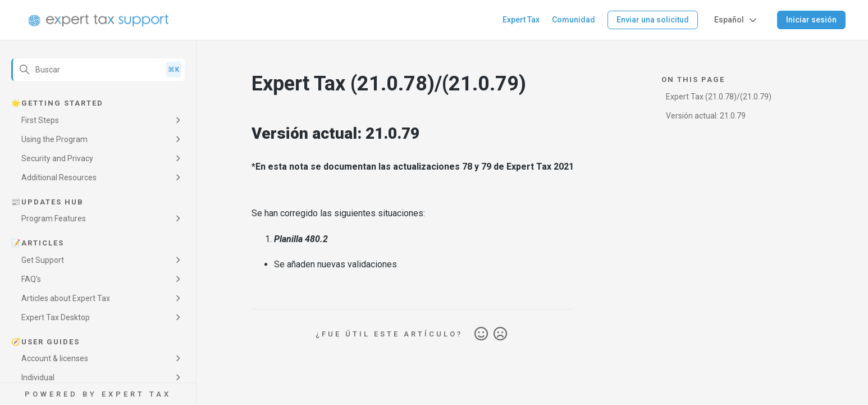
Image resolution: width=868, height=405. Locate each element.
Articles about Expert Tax (66, 298)
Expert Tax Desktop (56, 317)
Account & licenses (55, 358)
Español (736, 20)
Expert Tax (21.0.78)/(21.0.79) (719, 97)
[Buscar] (98, 70)
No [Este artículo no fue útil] (500, 334)
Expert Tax (521, 20)
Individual (38, 377)
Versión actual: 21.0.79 (706, 116)
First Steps (40, 120)
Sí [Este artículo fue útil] (481, 334)
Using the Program (54, 139)
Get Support (43, 260)
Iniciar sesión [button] (811, 20)
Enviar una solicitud (653, 20)
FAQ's (31, 279)
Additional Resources (59, 178)
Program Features (54, 219)
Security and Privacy (57, 158)
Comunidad (574, 20)
